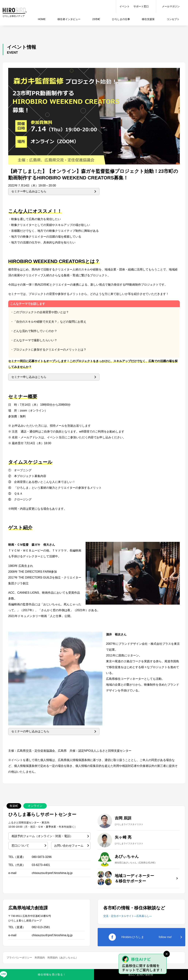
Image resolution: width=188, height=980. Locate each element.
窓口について (20, 846)
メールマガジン (171, 6)
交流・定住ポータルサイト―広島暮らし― (128, 916)
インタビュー (69, 19)
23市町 (96, 19)
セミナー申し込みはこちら (29, 191)
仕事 (121, 19)
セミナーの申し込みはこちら (30, 731)
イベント (124, 6)
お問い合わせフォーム (69, 846)
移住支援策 (148, 19)
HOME (42, 19)
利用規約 (40, 958)
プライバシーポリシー (19, 958)
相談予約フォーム (42, 836)
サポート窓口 (141, 6)
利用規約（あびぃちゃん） (63, 958)
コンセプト (173, 19)
